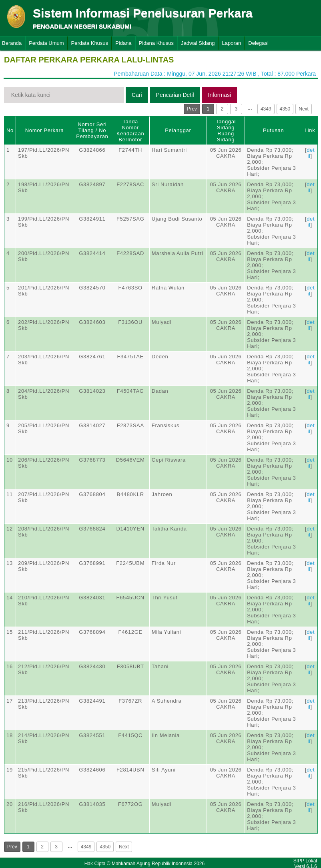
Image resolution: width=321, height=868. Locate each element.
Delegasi (258, 43)
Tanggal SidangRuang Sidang (226, 131)
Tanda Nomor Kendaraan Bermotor (130, 131)
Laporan (232, 43)
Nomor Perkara (45, 130)
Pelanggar (178, 130)
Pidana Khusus (156, 43)
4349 (266, 109)
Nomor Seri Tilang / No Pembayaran (92, 130)
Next (304, 109)
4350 (285, 109)
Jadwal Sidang (198, 43)
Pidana (123, 43)
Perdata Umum (46, 43)
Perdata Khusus (90, 43)
